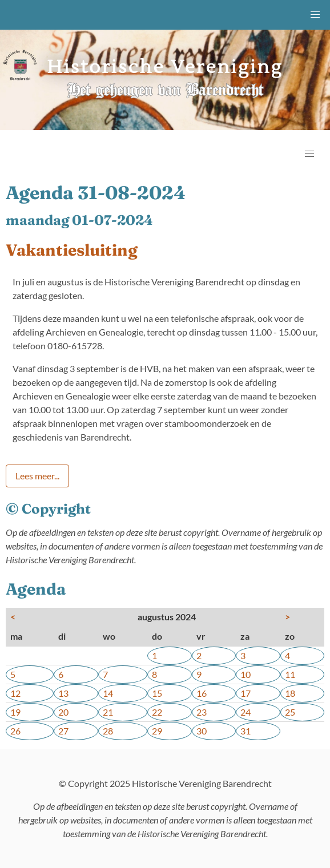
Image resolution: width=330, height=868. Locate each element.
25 (290, 712)
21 (108, 712)
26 (15, 731)
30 (202, 731)
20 (63, 712)
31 (246, 731)
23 (202, 712)
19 (15, 712)
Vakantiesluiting (72, 250)
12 (15, 693)
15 (157, 693)
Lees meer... (37, 476)
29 (157, 731)
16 (202, 693)
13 (63, 693)
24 (246, 712)
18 (290, 693)
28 (108, 731)
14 (108, 693)
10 (246, 674)
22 (157, 712)
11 (290, 674)
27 (63, 731)
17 (246, 693)
